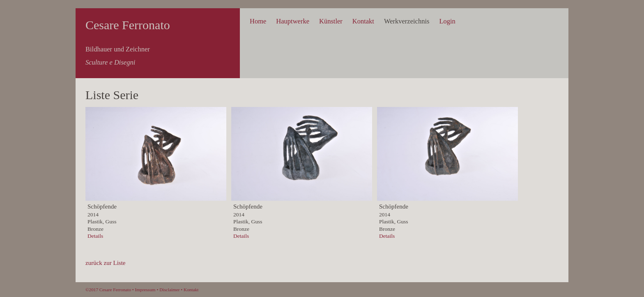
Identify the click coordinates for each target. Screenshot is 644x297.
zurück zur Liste (105, 263)
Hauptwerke (293, 21)
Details (95, 236)
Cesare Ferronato (128, 25)
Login (447, 21)
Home (258, 21)
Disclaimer (169, 290)
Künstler (331, 21)
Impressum (145, 290)
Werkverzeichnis (407, 21)
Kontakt (363, 21)
